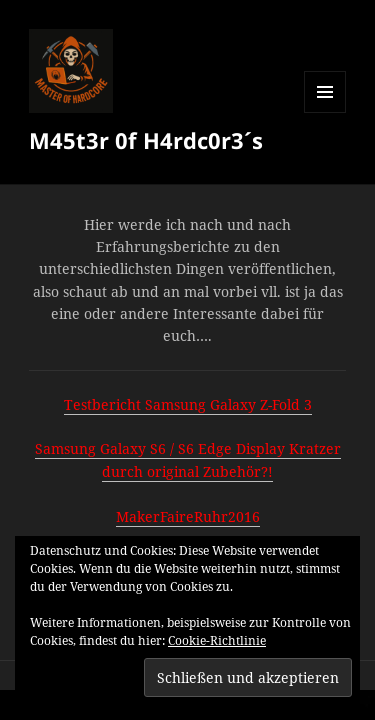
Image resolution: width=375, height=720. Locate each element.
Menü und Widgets (325, 112)
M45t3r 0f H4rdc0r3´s (146, 140)
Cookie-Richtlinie (217, 640)
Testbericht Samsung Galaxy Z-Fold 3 (188, 404)
